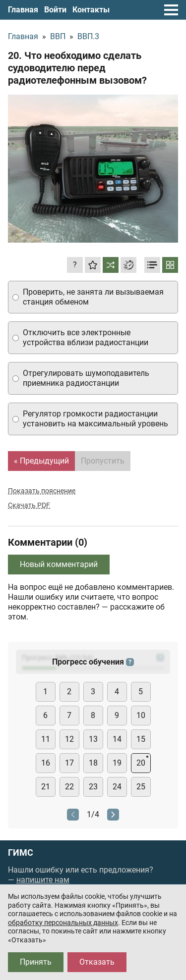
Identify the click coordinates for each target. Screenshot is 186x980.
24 (117, 787)
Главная (23, 10)
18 (93, 763)
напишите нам (43, 880)
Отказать (97, 962)
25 (141, 787)
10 (141, 715)
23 (93, 787)
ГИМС (21, 853)
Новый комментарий (59, 564)
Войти (55, 10)
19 (117, 763)
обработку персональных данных (63, 923)
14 (117, 739)
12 (69, 739)
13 (93, 739)
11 (46, 739)
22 (69, 787)
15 (141, 739)
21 (46, 787)
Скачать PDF (29, 505)
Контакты (91, 10)
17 (69, 763)
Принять (36, 962)
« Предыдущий (41, 461)
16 (46, 763)
